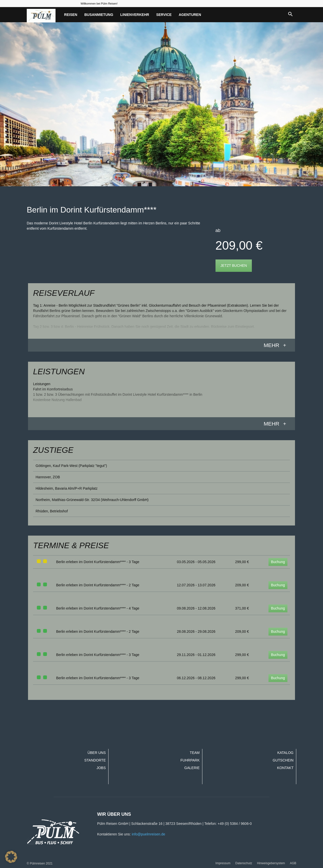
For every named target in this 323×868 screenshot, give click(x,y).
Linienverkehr (135, 15)
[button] (290, 15)
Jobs (101, 768)
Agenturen (190, 15)
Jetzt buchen (234, 266)
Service (164, 15)
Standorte (95, 760)
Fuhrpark (190, 760)
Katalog (285, 753)
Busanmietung (99, 15)
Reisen (71, 15)
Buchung (278, 562)
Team (195, 753)
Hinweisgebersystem (271, 863)
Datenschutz (244, 863)
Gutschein (283, 760)
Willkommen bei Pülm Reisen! (99, 4)
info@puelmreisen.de (149, 834)
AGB (293, 863)
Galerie (192, 768)
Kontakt (285, 768)
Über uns (97, 753)
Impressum (223, 863)
